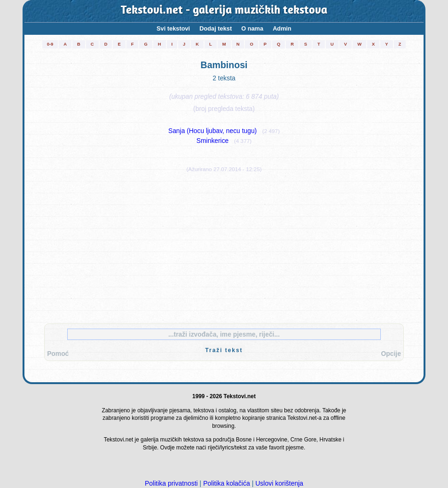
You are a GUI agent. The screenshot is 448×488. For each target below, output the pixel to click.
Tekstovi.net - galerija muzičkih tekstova (224, 11)
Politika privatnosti (171, 483)
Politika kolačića (227, 483)
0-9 (50, 44)
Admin (282, 28)
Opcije (391, 354)
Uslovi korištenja (279, 483)
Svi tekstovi (173, 28)
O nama (252, 28)
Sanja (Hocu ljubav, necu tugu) (212, 131)
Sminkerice (212, 141)
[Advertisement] (224, 246)
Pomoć (58, 354)
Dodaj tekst (216, 28)
